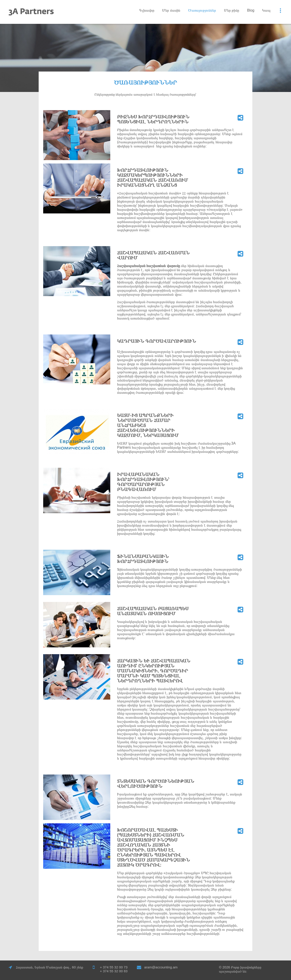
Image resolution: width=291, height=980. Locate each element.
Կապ (266, 10)
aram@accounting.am (161, 967)
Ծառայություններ (202, 10)
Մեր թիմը (232, 10)
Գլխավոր (147, 10)
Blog (251, 10)
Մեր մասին (171, 10)
